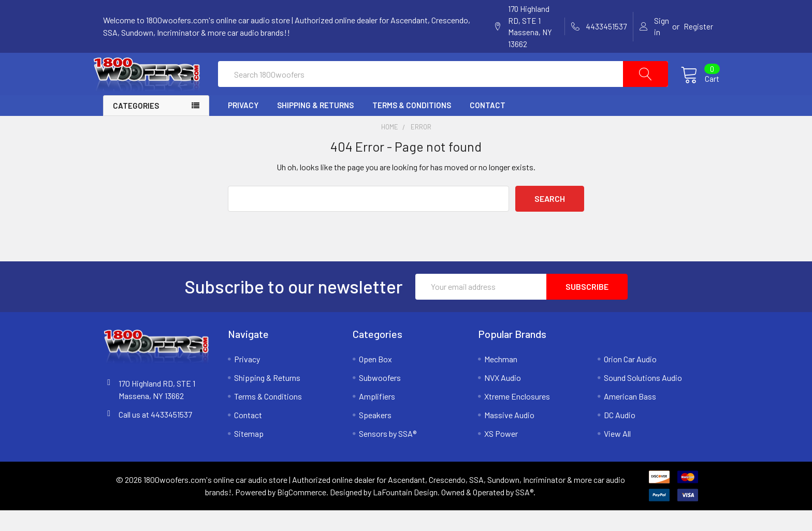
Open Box (375, 380)
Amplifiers (377, 417)
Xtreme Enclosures (517, 417)
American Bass (630, 417)
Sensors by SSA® (388, 454)
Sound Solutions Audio (643, 398)
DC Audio (620, 436)
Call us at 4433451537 (155, 435)
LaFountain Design (405, 513)
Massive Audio (509, 436)
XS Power (501, 454)
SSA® (524, 513)
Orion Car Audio (630, 380)
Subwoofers (380, 398)
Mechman (501, 380)
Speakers (375, 436)
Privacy (243, 126)
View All (617, 454)
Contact (488, 126)
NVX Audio (503, 398)
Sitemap (249, 454)
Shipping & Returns (315, 126)
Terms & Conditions (412, 126)
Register (698, 26)
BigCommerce (302, 513)
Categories (136, 126)
